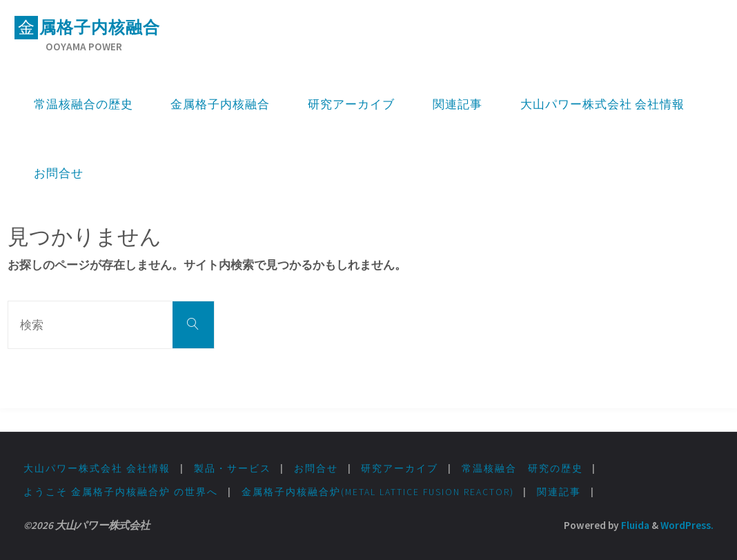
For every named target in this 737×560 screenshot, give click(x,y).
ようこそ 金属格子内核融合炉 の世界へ (121, 492)
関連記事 (559, 492)
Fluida (634, 525)
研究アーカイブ (400, 469)
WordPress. (687, 525)
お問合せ (316, 469)
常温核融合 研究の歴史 (522, 469)
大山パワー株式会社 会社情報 (97, 469)
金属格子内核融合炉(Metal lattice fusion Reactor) (378, 492)
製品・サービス (233, 469)
